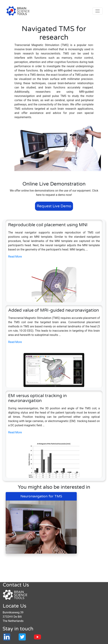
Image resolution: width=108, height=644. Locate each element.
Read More (15, 257)
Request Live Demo (54, 206)
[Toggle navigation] (98, 11)
